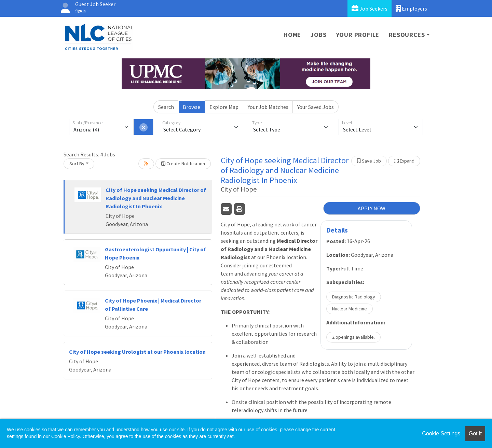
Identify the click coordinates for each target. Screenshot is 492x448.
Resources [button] (407, 35)
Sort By (77, 164)
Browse (192, 107)
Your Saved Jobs (316, 107)
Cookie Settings (441, 433)
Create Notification (183, 164)
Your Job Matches (268, 107)
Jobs (318, 35)
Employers (411, 8)
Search (166, 107)
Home (292, 35)
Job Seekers (370, 8)
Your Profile (358, 35)
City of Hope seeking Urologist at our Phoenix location (137, 352)
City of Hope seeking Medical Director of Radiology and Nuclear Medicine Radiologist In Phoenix (156, 198)
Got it (475, 433)
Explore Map (224, 107)
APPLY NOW (372, 208)
